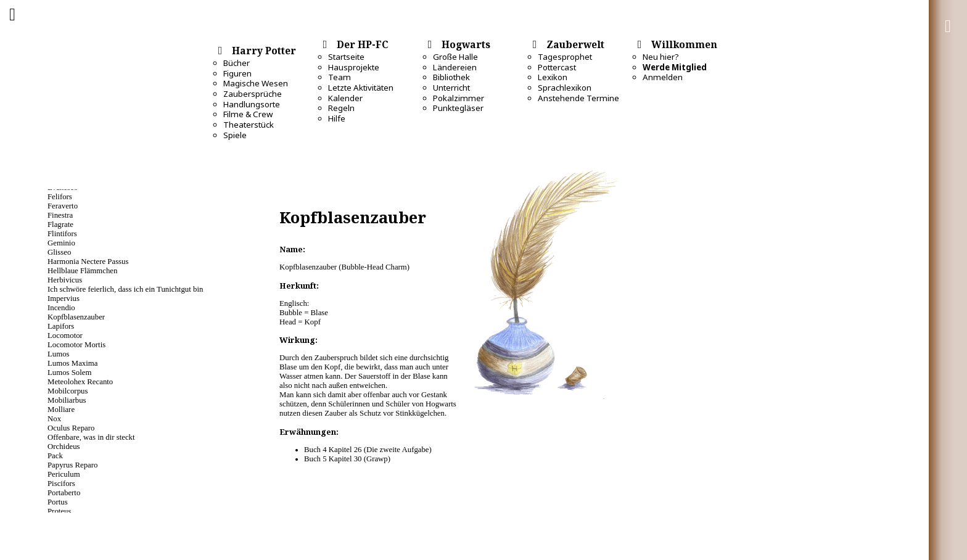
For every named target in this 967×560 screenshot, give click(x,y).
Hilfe (337, 118)
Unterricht (451, 88)
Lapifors (61, 326)
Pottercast (557, 67)
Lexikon (553, 77)
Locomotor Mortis (76, 345)
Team (339, 77)
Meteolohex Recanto (80, 382)
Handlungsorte (252, 104)
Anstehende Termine (578, 98)
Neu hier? (661, 57)
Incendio (61, 308)
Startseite (346, 57)
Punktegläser (458, 108)
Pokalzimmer (459, 98)
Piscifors (61, 484)
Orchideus (64, 447)
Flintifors (62, 234)
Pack (55, 456)
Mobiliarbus (67, 400)
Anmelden (663, 77)
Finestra (60, 215)
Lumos (59, 354)
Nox (54, 419)
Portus (58, 502)
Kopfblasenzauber (76, 317)
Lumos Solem (69, 373)
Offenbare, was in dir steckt (91, 437)
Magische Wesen (256, 83)
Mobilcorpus (68, 391)
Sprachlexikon (565, 88)
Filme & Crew (248, 114)
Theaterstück (249, 125)
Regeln (341, 108)
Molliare (61, 410)
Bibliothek (451, 77)
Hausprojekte (354, 67)
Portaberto (64, 493)
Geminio (61, 243)
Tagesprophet (565, 57)
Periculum (64, 474)
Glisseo (59, 252)
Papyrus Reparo (72, 465)
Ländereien (455, 67)
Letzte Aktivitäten (361, 88)
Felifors (60, 197)
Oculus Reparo (71, 428)
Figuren (237, 73)
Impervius (64, 299)
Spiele (235, 135)
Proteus (59, 511)
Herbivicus (65, 280)
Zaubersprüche (253, 94)
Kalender (345, 98)
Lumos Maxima (72, 363)
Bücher (237, 63)
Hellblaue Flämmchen (82, 271)
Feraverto (63, 206)
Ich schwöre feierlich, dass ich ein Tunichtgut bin (125, 289)
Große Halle (455, 57)
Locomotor (65, 336)
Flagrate (60, 224)
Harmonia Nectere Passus (88, 261)
